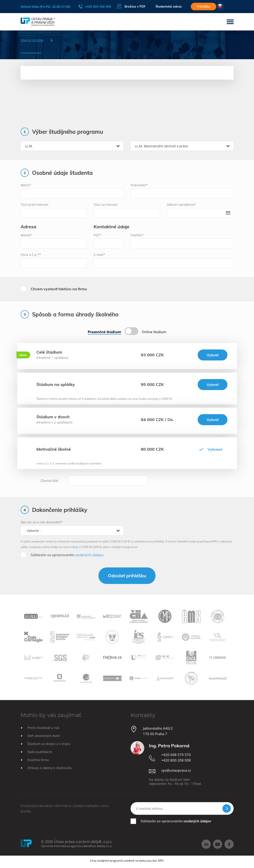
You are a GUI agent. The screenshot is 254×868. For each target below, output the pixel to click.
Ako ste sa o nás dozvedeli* (42, 522)
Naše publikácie (40, 752)
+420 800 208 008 (95, 6)
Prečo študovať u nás (44, 728)
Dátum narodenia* (181, 205)
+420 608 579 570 (176, 755)
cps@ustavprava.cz (176, 770)
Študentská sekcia (167, 6)
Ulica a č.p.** (31, 255)
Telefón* (137, 235)
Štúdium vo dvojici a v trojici (49, 744)
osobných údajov (90, 555)
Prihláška (203, 6)
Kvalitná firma (38, 760)
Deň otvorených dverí (44, 736)
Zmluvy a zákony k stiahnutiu (50, 768)
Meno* (26, 185)
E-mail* (99, 255)
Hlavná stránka (32, 40)
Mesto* (26, 235)
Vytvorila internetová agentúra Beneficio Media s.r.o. (77, 846)
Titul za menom (106, 205)
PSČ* (97, 235)
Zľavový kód (49, 481)
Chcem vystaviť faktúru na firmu (59, 289)
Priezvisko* (139, 185)
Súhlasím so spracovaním (67, 555)
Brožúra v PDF (130, 6)
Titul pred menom (34, 205)
